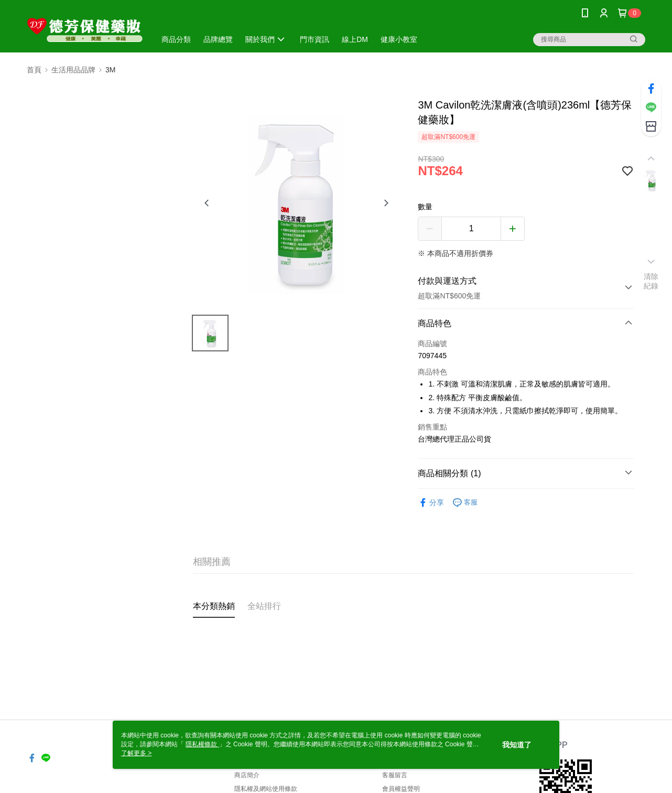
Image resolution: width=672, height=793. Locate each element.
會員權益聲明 (401, 789)
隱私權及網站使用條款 (266, 789)
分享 (431, 503)
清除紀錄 (651, 281)
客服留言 (395, 775)
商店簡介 (247, 775)
